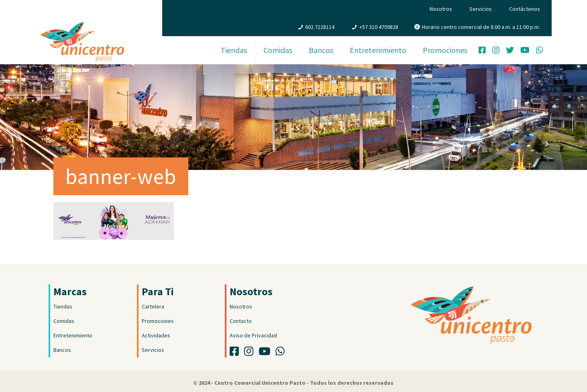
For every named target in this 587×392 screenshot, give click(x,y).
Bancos (62, 350)
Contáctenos (525, 9)
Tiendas (63, 306)
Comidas (64, 321)
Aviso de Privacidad (253, 335)
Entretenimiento (73, 335)
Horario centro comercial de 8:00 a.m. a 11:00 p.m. (481, 27)
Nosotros (441, 9)
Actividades (156, 335)
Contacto (241, 321)
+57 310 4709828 (379, 27)
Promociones (158, 321)
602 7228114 (320, 27)
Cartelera (153, 306)
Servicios (481, 9)
